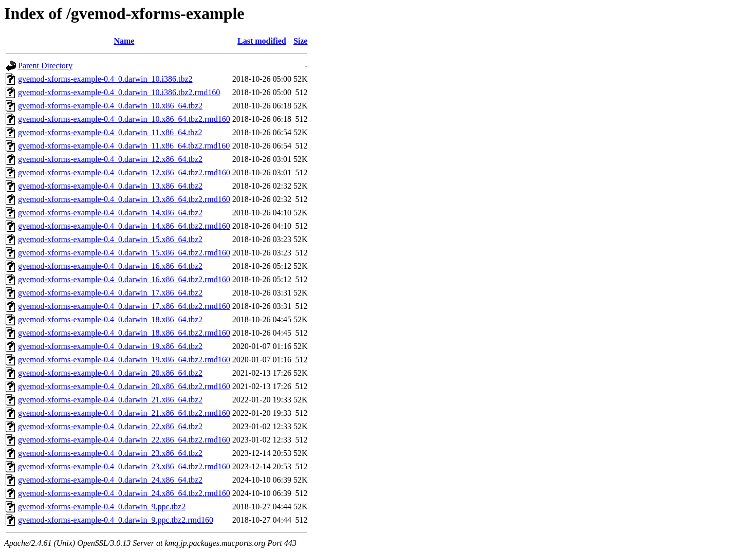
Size (301, 41)
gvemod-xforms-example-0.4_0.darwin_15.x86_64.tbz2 (110, 239)
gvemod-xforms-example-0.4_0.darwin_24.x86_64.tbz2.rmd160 (124, 493)
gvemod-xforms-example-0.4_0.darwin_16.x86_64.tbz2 (110, 266)
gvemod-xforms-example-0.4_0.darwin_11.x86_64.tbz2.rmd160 (124, 146)
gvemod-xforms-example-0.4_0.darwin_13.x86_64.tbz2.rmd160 (124, 199)
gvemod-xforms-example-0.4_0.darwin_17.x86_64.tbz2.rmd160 (124, 306)
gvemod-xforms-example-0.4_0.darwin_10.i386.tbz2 (105, 79)
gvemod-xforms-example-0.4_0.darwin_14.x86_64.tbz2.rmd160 (124, 226)
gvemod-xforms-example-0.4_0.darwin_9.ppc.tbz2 (102, 507)
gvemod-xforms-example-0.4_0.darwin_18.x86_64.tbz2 (110, 319)
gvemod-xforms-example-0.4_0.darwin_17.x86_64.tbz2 (110, 293)
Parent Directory (45, 66)
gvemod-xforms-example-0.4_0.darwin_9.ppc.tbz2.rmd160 (116, 520)
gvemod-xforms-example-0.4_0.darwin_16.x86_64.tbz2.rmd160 (124, 279)
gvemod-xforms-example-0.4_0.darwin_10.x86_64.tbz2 (110, 106)
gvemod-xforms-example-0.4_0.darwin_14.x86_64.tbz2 (110, 213)
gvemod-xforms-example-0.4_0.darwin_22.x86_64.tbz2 (110, 426)
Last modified (262, 41)
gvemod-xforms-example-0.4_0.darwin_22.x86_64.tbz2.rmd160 (124, 440)
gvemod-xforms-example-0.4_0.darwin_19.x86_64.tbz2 (110, 346)
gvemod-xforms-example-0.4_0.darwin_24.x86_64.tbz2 (110, 480)
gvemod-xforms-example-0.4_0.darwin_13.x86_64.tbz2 (110, 186)
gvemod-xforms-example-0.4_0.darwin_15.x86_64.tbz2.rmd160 (124, 253)
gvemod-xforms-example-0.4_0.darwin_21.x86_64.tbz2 (110, 400)
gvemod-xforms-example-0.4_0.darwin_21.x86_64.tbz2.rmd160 (124, 413)
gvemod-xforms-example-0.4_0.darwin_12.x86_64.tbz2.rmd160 (124, 172)
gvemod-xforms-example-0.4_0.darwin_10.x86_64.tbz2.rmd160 (124, 119)
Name (124, 41)
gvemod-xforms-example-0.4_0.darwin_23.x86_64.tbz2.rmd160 (124, 466)
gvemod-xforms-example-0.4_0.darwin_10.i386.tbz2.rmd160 (119, 92)
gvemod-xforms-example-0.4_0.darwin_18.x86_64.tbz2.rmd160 (124, 333)
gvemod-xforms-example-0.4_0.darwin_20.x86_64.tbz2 (110, 373)
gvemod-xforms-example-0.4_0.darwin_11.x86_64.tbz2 (110, 132)
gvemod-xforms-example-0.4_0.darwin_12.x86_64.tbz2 (110, 159)
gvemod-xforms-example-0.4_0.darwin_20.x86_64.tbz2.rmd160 (124, 386)
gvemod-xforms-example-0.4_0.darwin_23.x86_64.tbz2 (110, 453)
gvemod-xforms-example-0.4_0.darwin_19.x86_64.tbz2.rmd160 (124, 360)
